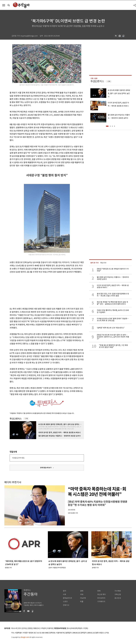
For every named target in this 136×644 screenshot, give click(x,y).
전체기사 (66, 605)
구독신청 (118, 594)
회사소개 (14, 628)
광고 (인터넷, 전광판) (25, 628)
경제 (82, 591)
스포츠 (65, 602)
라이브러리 (101, 598)
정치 (64, 591)
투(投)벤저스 (16, 419)
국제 (82, 594)
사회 (64, 594)
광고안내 (118, 598)
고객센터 (43, 628)
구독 (27, 419)
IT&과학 (83, 598)
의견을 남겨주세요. (18, 458)
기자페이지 (101, 602)
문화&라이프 (67, 598)
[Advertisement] (41, 290)
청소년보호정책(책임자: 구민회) (77, 628)
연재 (99, 591)
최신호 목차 (101, 594)
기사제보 (118, 591)
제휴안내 (36, 628)
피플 (82, 602)
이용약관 (50, 628)
